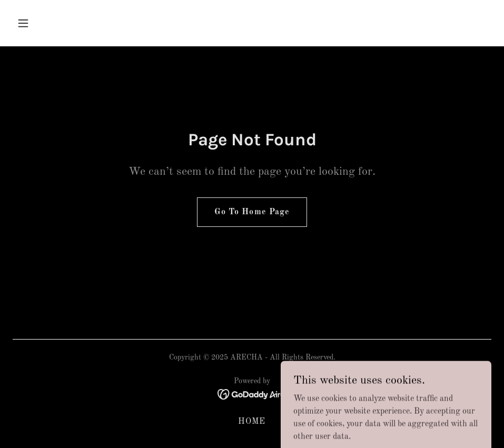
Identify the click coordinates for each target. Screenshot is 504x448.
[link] (252, 394)
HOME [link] (252, 422)
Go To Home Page (252, 212)
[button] (48, 23)
